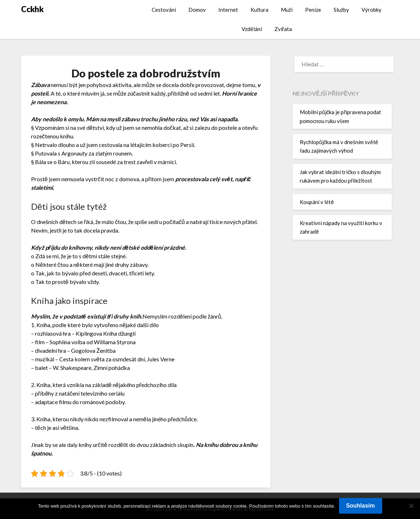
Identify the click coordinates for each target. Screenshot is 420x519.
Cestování (164, 10)
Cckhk (32, 9)
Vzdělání (252, 29)
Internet (228, 10)
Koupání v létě (317, 202)
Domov (197, 10)
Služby (341, 10)
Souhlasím (361, 506)
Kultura (259, 10)
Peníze (313, 10)
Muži (287, 10)
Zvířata (283, 29)
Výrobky (371, 10)
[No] (411, 506)
